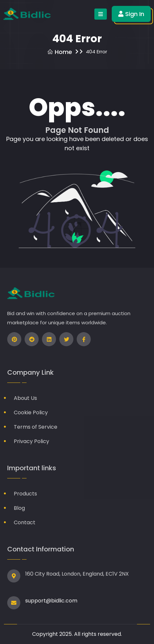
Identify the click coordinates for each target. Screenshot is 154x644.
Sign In (131, 14)
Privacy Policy (31, 441)
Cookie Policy (31, 412)
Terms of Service (36, 427)
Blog (19, 508)
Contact (25, 522)
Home (60, 52)
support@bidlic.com (51, 601)
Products (25, 494)
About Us (25, 398)
